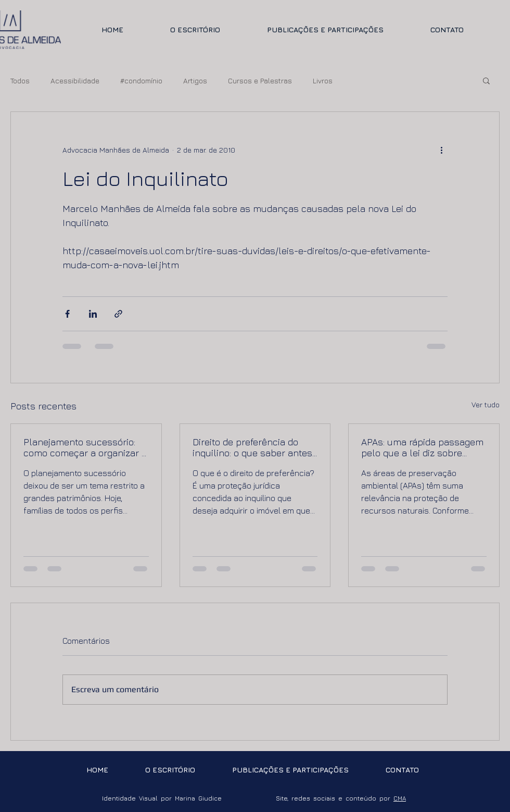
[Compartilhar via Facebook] (67, 314)
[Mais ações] (441, 149)
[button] (486, 80)
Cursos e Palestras (260, 80)
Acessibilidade (75, 80)
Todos (20, 80)
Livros (323, 80)
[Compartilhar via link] (118, 314)
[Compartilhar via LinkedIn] (93, 314)
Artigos (195, 80)
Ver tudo (486, 404)
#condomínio (141, 80)
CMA (400, 798)
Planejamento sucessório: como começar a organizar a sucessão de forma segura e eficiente (85, 447)
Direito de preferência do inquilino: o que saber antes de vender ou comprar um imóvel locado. (252, 447)
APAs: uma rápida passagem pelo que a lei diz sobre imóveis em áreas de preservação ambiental (422, 447)
